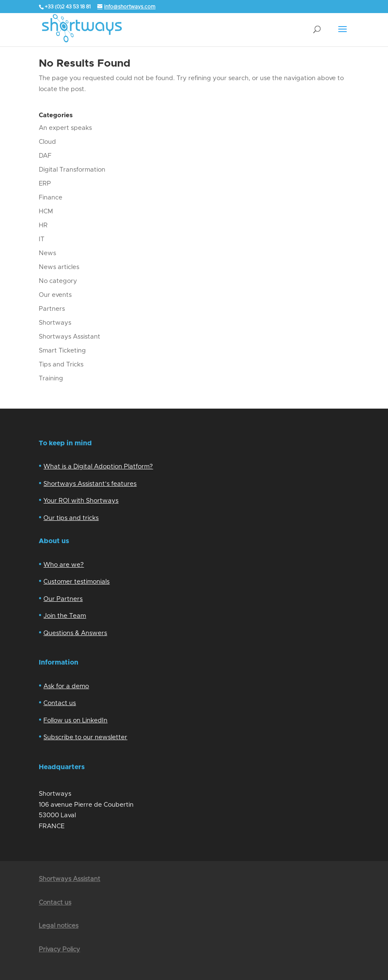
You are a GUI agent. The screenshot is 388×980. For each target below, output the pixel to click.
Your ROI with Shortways (81, 501)
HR (43, 225)
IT (41, 239)
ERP (45, 184)
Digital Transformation (72, 170)
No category (58, 281)
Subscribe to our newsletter (85, 737)
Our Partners (63, 599)
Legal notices (59, 926)
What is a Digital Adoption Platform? (98, 467)
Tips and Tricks (61, 365)
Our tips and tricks (71, 518)
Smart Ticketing (62, 351)
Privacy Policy (59, 949)
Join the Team (65, 616)
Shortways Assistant (70, 337)
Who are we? (64, 565)
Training (51, 378)
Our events (55, 295)
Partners (52, 309)
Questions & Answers (75, 633)
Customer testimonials (76, 582)
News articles (59, 267)
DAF (45, 156)
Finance (51, 198)
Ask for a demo (66, 686)
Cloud (47, 142)
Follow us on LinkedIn (75, 720)
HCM (46, 211)
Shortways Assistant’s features (90, 484)
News (47, 253)
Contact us (60, 703)
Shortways (55, 323)
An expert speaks (65, 128)
